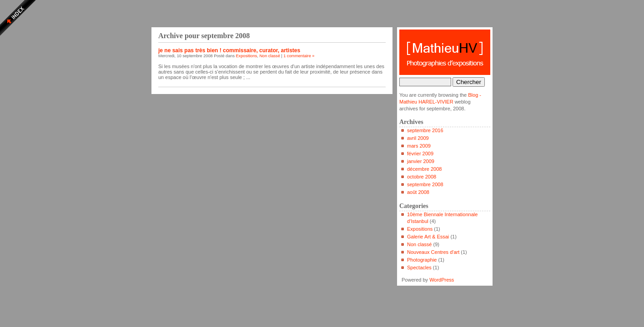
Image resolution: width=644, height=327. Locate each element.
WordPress (442, 280)
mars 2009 (419, 146)
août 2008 (418, 192)
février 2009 (420, 154)
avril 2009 (418, 138)
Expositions (247, 56)
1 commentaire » (299, 56)
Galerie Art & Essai (428, 237)
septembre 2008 (425, 184)
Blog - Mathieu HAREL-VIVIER (445, 52)
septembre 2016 (425, 130)
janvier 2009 (421, 161)
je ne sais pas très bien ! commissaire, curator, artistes (229, 50)
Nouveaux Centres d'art (433, 252)
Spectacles (419, 268)
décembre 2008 (424, 169)
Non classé (269, 56)
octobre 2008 (422, 177)
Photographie (422, 260)
